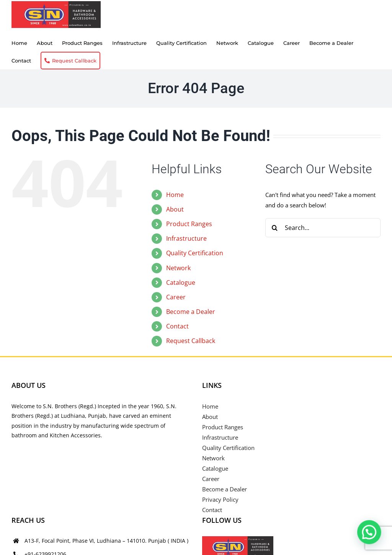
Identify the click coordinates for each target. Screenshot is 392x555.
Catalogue (181, 282)
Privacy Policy (220, 499)
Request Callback (191, 341)
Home (175, 195)
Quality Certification (195, 253)
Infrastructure (186, 238)
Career (176, 297)
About (175, 209)
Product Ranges (189, 224)
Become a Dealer (191, 312)
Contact (177, 326)
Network (178, 268)
